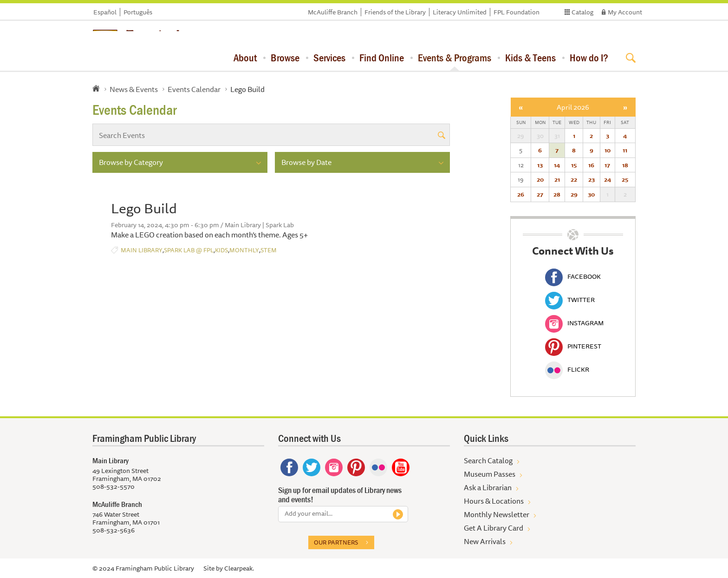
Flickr (567, 369)
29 (574, 194)
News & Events (134, 89)
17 (607, 165)
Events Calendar (194, 89)
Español (105, 12)
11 (625, 150)
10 (608, 150)
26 (521, 194)
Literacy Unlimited (460, 12)
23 (591, 179)
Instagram (574, 323)
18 (625, 165)
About (245, 58)
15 (574, 165)
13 (540, 165)
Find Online (382, 58)
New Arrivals (485, 541)
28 (557, 194)
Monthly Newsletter (497, 514)
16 (591, 165)
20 (540, 179)
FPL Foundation (517, 12)
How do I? (589, 58)
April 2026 (573, 107)
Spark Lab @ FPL (189, 250)
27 (540, 194)
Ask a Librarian (488, 487)
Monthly (244, 250)
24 (608, 179)
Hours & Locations (494, 501)
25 (625, 179)
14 (557, 165)
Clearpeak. (239, 568)
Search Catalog (488, 460)
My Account (625, 12)
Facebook (573, 276)
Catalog (582, 12)
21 (557, 179)
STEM (269, 250)
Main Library (142, 250)
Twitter (570, 300)
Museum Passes (490, 474)
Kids (221, 250)
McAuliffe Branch (333, 12)
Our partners (336, 542)
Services (329, 58)
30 (591, 194)
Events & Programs (455, 58)
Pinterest (573, 346)
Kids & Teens (530, 58)
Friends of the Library (395, 12)
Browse (285, 58)
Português (138, 12)
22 (574, 179)
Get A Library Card (494, 528)
